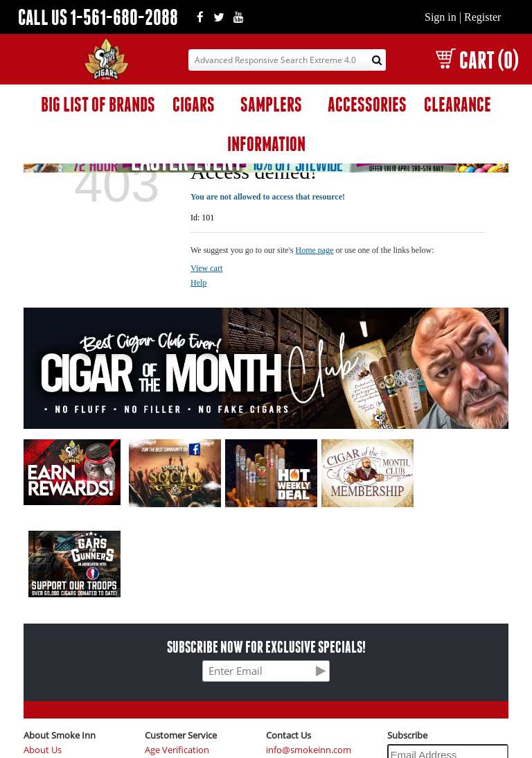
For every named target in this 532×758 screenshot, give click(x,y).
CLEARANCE (458, 104)
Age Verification (177, 750)
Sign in (441, 17)
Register (482, 17)
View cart (206, 268)
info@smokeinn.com (309, 750)
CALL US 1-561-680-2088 (98, 17)
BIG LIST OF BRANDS (98, 104)
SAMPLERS (271, 104)
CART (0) (477, 60)
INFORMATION (266, 144)
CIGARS (194, 104)
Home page (315, 250)
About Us (43, 750)
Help (198, 283)
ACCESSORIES (367, 104)
